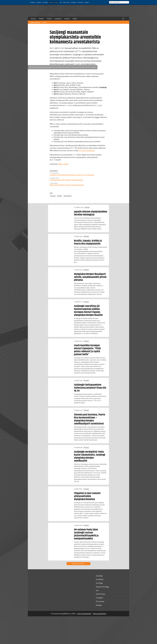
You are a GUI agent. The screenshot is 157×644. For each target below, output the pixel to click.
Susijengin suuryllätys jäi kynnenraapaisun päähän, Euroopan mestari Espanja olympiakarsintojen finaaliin (88, 311)
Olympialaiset (68, 196)
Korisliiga (45, 2)
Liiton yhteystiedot (84, 614)
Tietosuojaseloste (99, 614)
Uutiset (45, 22)
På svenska (80, 2)
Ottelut (41, 19)
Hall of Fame (66, 2)
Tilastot (49, 19)
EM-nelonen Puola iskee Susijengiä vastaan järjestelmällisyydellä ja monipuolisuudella (86, 534)
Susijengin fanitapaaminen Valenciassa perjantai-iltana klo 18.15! (90, 388)
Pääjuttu (60, 196)
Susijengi (32, 2)
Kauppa (87, 2)
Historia (67, 19)
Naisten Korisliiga (54, 2)
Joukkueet (58, 19)
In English (73, 2)
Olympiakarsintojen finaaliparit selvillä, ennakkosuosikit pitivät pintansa (90, 277)
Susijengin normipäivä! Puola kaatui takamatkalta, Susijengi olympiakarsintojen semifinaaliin (90, 456)
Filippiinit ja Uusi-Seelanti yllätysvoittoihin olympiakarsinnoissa (87, 496)
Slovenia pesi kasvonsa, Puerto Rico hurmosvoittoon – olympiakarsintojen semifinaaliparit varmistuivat (90, 419)
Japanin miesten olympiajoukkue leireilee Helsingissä (91, 213)
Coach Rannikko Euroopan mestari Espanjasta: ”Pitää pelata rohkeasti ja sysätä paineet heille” (87, 350)
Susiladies (39, 2)
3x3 (61, 2)
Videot (75, 19)
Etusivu (33, 19)
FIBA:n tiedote (63, 164)
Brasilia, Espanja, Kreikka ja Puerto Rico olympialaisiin (88, 242)
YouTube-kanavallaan (87, 151)
